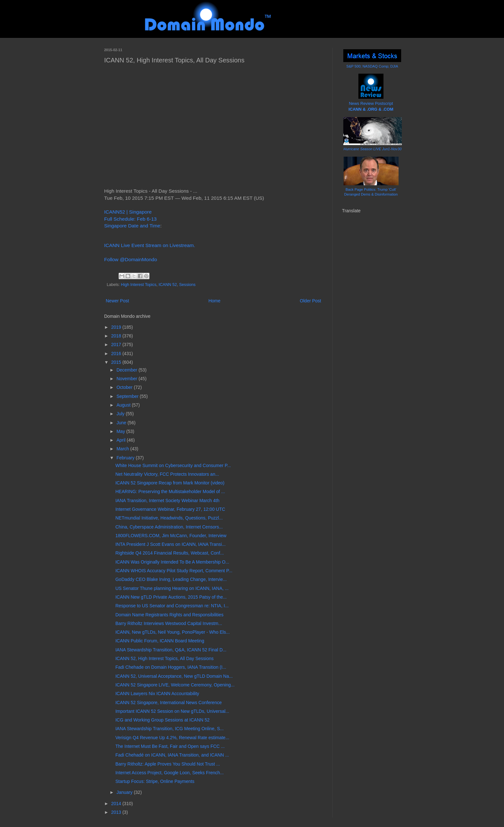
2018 (117, 336)
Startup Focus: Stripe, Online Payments (155, 781)
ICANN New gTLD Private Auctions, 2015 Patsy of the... (171, 597)
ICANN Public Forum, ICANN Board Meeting (160, 641)
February (126, 458)
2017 (117, 345)
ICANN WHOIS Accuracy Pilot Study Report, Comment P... (174, 571)
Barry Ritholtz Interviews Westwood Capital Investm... (169, 623)
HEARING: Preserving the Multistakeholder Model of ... (170, 492)
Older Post (310, 301)
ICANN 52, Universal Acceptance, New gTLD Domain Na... (174, 676)
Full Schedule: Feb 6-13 (130, 219)
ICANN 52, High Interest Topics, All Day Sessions (165, 658)
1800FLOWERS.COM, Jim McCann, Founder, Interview (171, 536)
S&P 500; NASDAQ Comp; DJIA (372, 66)
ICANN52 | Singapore (128, 212)
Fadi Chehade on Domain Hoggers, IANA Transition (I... (171, 667)
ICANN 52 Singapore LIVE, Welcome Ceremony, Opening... (175, 685)
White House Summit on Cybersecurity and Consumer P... (173, 465)
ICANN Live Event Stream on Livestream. (150, 245)
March (123, 449)
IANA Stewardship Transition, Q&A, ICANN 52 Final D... (171, 650)
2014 (117, 804)
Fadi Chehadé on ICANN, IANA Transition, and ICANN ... (172, 755)
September (128, 396)
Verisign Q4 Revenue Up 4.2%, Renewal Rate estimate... (172, 738)
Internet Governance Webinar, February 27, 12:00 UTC (170, 509)
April (122, 440)
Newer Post (117, 301)
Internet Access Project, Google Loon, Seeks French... (170, 773)
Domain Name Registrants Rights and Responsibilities (169, 615)
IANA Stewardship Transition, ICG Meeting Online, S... (170, 729)
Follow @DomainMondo (130, 259)
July (121, 414)
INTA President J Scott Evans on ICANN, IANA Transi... (171, 544)
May (121, 431)
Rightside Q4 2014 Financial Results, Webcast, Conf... (170, 553)
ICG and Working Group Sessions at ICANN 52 (162, 720)
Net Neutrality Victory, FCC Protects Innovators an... (167, 474)
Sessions (187, 285)
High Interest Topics (139, 285)
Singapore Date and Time (132, 226)
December (127, 370)
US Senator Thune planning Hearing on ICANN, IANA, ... (172, 588)
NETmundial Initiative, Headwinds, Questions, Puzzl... (169, 518)
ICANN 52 (168, 285)
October (125, 387)
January (125, 792)
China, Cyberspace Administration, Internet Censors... (169, 527)
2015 (117, 362)
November (127, 379)
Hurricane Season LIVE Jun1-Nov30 (373, 149)
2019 (117, 327)
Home (214, 301)
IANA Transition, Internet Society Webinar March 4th (167, 501)
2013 (117, 812)
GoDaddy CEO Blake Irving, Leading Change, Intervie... (171, 579)
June (122, 423)
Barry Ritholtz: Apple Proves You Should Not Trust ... (168, 764)
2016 (117, 354)
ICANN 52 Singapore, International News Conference (169, 703)
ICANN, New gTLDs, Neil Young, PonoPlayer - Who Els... (173, 632)
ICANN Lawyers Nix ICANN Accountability (157, 694)
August (124, 405)
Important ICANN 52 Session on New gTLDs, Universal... (172, 711)
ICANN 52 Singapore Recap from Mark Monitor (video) (170, 483)
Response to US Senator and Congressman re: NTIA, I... (172, 606)
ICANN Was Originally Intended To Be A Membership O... (172, 562)
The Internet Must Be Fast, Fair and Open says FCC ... (170, 746)
